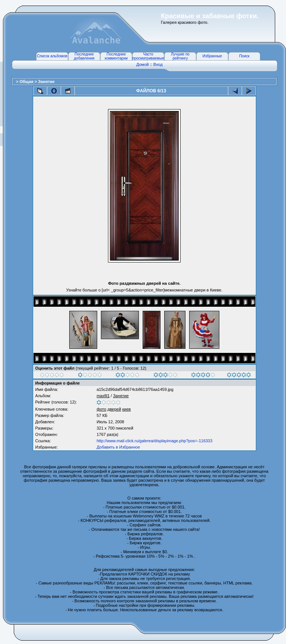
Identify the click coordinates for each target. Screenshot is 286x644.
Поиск (244, 56)
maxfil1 (103, 396)
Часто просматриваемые (148, 56)
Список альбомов (52, 56)
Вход (158, 64)
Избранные (212, 56)
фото (101, 409)
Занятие (46, 82)
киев (126, 409)
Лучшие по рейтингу (180, 56)
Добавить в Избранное (118, 447)
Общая (27, 82)
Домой (143, 64)
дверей (114, 409)
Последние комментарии (116, 56)
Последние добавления (84, 56)
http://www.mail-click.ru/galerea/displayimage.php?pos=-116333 (154, 441)
